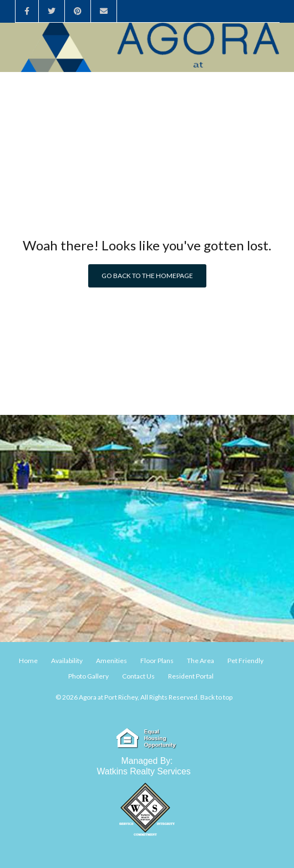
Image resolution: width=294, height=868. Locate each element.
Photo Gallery (88, 676)
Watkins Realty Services (143, 771)
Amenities (111, 661)
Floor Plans (157, 661)
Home (28, 661)
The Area (201, 661)
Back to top (216, 697)
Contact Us (138, 676)
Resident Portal (191, 676)
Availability (67, 661)
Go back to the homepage (147, 276)
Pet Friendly (245, 661)
